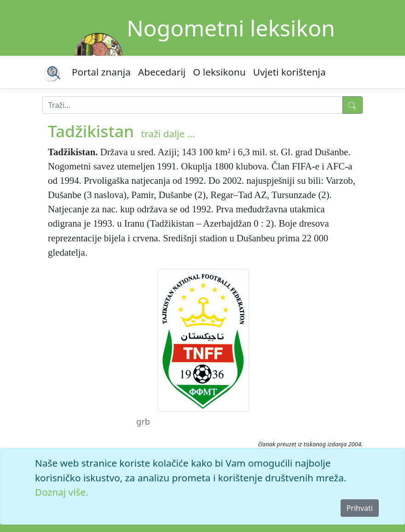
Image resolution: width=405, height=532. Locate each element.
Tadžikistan (91, 131)
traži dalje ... (168, 134)
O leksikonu (219, 72)
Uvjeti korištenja (289, 72)
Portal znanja (101, 72)
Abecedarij (162, 72)
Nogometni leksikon (231, 28)
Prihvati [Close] (360, 508)
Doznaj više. (62, 492)
